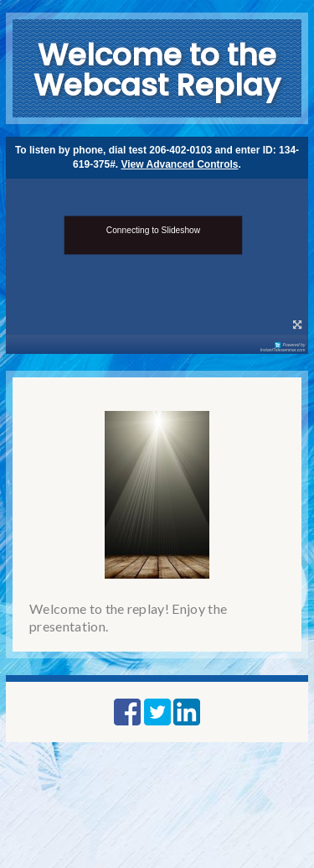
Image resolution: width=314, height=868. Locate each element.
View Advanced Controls (180, 164)
